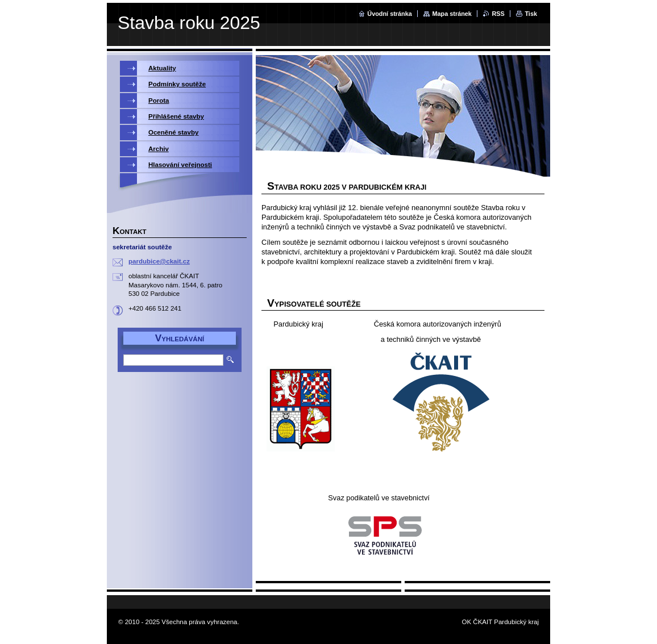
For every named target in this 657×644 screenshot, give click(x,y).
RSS (498, 14)
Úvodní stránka (390, 14)
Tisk (531, 14)
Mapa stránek (452, 14)
